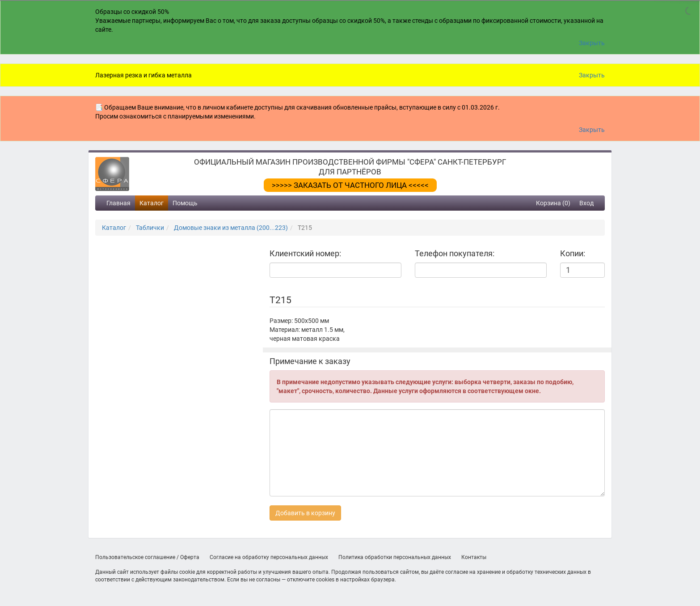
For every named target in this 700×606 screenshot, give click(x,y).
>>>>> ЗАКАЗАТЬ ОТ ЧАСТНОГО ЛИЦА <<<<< (350, 185)
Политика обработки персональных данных (395, 557)
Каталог (152, 203)
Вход (586, 203)
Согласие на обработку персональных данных (269, 557)
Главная (118, 203)
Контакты (474, 557)
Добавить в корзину (305, 513)
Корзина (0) (553, 203)
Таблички (150, 228)
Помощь (185, 203)
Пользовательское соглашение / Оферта (147, 557)
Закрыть (592, 43)
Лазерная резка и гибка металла (143, 75)
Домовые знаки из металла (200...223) (231, 228)
